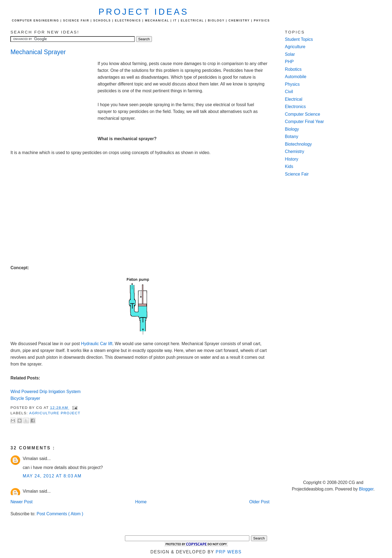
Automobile (296, 77)
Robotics (293, 69)
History (292, 159)
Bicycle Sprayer (26, 398)
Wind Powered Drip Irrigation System (45, 392)
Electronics (295, 107)
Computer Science (303, 114)
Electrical (294, 99)
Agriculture (295, 47)
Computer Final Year (304, 122)
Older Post (259, 502)
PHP (289, 62)
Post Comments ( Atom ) (60, 514)
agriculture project (55, 413)
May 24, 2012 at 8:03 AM (52, 476)
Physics (292, 84)
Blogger (366, 489)
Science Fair (297, 174)
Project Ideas (144, 12)
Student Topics (299, 39)
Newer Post (21, 502)
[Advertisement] (54, 97)
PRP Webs (229, 552)
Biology (292, 129)
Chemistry (295, 151)
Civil (289, 92)
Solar (290, 54)
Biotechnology (298, 144)
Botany (292, 137)
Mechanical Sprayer (38, 52)
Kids (289, 166)
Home (141, 502)
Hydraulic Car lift (97, 344)
